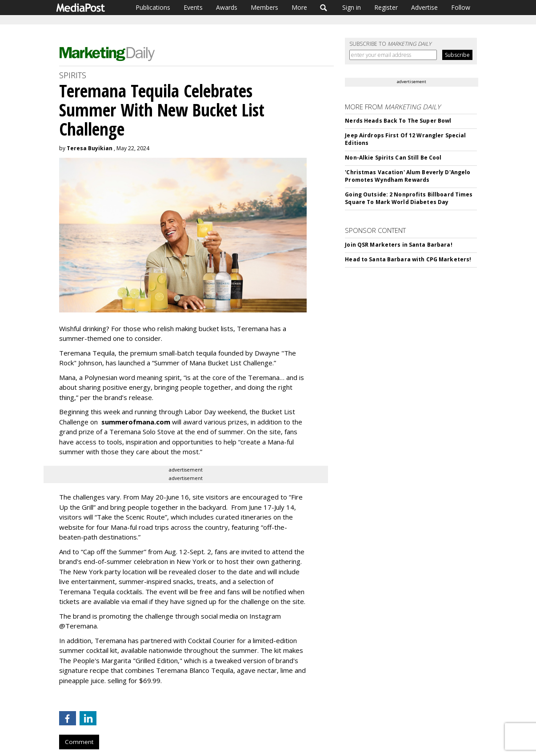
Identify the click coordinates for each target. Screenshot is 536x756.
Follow (461, 7)
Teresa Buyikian (90, 148)
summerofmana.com (136, 422)
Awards (227, 7)
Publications (153, 7)
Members (264, 7)
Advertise (424, 7)
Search (324, 8)
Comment (79, 742)
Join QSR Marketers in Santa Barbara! (398, 245)
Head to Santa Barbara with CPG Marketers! (408, 259)
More (299, 7)
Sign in (352, 7)
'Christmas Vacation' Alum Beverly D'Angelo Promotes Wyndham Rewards (408, 176)
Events (193, 7)
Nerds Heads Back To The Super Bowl (398, 121)
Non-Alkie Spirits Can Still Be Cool (393, 158)
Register (386, 7)
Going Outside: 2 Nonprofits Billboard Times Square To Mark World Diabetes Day (409, 198)
